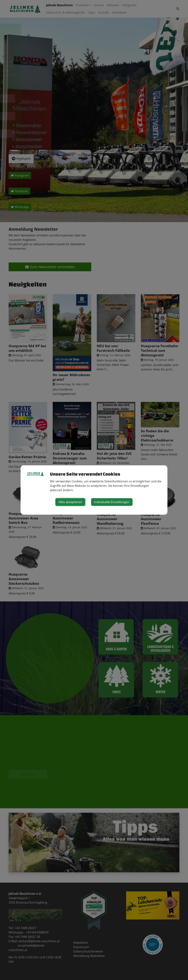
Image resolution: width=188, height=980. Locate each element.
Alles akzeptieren (70, 502)
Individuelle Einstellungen (112, 502)
